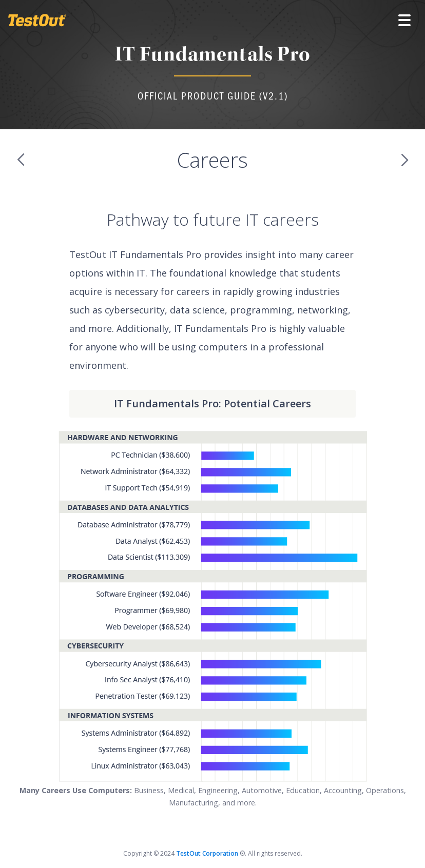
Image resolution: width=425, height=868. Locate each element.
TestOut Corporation (208, 853)
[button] (404, 21)
